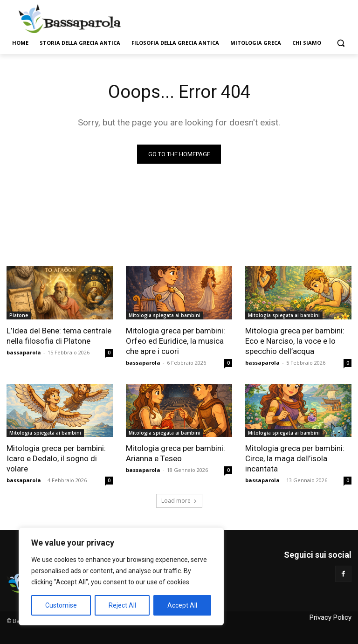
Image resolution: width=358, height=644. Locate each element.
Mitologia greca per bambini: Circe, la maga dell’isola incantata (295, 458)
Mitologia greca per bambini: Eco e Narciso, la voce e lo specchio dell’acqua (295, 341)
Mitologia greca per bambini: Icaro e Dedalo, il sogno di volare (56, 458)
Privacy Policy (330, 617)
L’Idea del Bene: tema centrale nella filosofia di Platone (59, 336)
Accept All (182, 605)
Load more (179, 501)
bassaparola (24, 352)
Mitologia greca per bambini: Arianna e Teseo (176, 453)
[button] (341, 43)
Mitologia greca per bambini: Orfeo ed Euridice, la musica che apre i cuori (176, 341)
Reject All (122, 605)
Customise (61, 605)
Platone (19, 315)
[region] (121, 576)
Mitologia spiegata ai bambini (165, 315)
